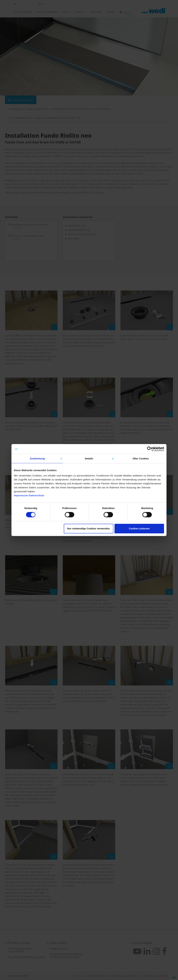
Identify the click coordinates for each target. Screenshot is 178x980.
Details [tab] (89, 457)
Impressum (24, 493)
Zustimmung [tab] (40, 457)
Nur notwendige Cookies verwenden (89, 528)
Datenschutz (40, 493)
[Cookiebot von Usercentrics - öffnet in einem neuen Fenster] (146, 447)
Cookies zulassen (137, 528)
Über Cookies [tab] (139, 457)
